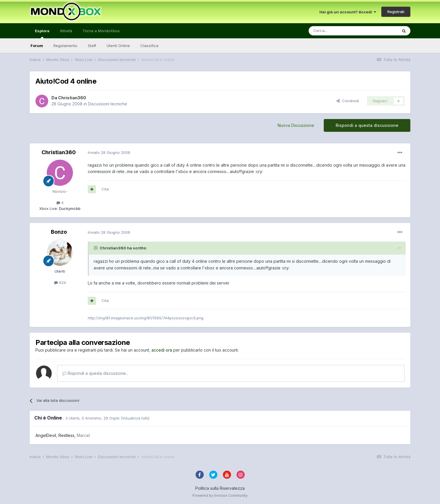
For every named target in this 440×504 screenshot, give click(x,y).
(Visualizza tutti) (135, 418)
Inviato (109, 152)
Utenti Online (118, 46)
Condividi (348, 101)
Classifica (149, 46)
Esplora (42, 33)
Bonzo (59, 232)
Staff (92, 46)
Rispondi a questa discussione (367, 125)
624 (60, 282)
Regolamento (65, 46)
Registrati (396, 12)
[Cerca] (336, 31)
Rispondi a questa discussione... (95, 373)
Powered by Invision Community (220, 495)
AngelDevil (46, 435)
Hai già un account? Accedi (348, 12)
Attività (66, 31)
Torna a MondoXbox (101, 31)
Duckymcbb (69, 208)
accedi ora (162, 350)
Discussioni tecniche (108, 104)
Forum (37, 46)
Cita (105, 189)
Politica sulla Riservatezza (220, 488)
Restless (66, 435)
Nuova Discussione (296, 125)
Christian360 (72, 98)
